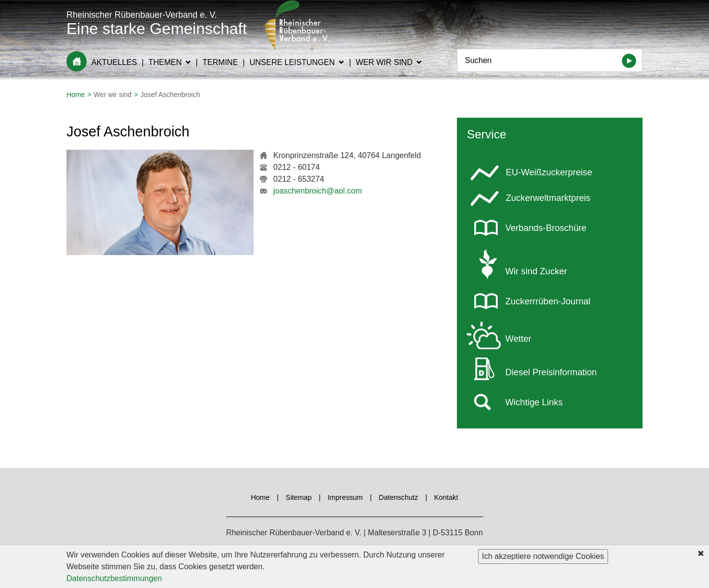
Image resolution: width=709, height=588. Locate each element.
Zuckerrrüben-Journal (548, 301)
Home (77, 61)
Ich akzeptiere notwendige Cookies (543, 557)
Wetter (518, 339)
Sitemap (299, 497)
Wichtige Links (534, 402)
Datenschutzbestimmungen (114, 579)
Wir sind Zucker (536, 271)
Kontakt (446, 497)
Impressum (345, 497)
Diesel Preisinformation (551, 372)
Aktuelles (114, 62)
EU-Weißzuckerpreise (549, 172)
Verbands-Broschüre (546, 228)
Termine (220, 62)
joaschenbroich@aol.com (318, 191)
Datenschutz (398, 497)
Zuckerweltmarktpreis (548, 198)
